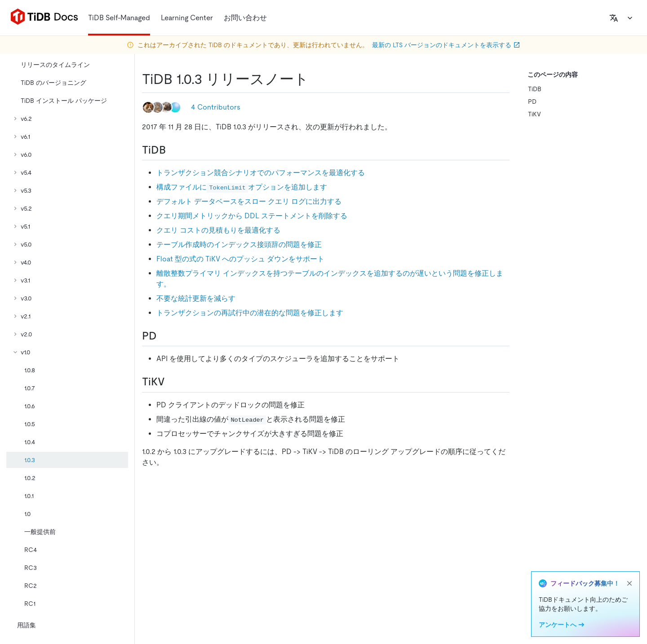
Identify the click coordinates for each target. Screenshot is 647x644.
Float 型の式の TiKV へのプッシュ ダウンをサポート (240, 259)
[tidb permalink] (173, 150)
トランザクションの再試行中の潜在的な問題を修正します (250, 313)
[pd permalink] (164, 336)
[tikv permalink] (172, 382)
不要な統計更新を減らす (196, 298)
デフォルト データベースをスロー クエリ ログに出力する (249, 201)
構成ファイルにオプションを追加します (242, 187)
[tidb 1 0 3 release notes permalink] (316, 79)
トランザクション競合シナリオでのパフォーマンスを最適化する (261, 173)
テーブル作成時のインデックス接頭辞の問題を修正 (239, 245)
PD (532, 101)
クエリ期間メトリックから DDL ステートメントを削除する (252, 216)
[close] (629, 583)
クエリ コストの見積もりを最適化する (218, 230)
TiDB (535, 89)
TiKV (534, 114)
